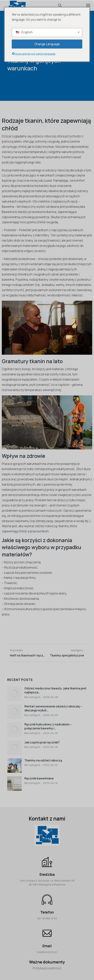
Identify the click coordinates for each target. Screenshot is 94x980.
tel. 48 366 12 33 (47, 918)
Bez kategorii (32, 697)
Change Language (47, 44)
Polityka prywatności (47, 968)
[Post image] (14, 694)
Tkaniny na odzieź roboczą (43, 760)
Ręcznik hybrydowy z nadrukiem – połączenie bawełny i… (48, 726)
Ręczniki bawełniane (39, 778)
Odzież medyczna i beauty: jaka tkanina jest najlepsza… (55, 690)
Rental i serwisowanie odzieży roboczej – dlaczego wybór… (53, 708)
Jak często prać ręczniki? (42, 742)
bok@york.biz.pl (47, 952)
